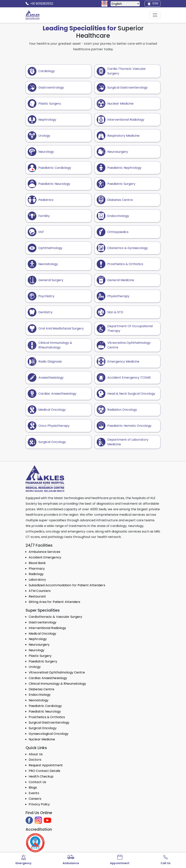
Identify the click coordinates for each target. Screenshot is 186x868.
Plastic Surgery (40, 656)
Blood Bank (37, 563)
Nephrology (38, 639)
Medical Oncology (43, 634)
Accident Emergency (45, 557)
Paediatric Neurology (45, 711)
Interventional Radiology (47, 628)
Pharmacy (37, 569)
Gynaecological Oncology (49, 734)
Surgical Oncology (43, 728)
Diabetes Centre (42, 689)
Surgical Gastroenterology (49, 722)
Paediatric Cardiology (45, 706)
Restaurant (37, 596)
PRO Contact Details (44, 771)
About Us (36, 754)
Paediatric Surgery (43, 661)
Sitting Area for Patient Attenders (54, 602)
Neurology (37, 650)
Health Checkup (41, 776)
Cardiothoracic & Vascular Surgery (55, 617)
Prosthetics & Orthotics (47, 717)
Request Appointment (46, 765)
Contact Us (37, 782)
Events (34, 793)
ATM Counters (40, 591)
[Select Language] (125, 4)
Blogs (33, 787)
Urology (35, 667)
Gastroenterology (43, 622)
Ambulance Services (44, 552)
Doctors (35, 760)
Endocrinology (40, 695)
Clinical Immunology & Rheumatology (57, 684)
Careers (35, 799)
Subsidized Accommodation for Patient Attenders (67, 585)
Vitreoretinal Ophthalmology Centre (57, 672)
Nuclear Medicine (42, 739)
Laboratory (37, 580)
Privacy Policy (39, 804)
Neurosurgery (39, 645)
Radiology (36, 574)
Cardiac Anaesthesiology (48, 678)
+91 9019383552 (39, 4)
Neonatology (39, 700)
